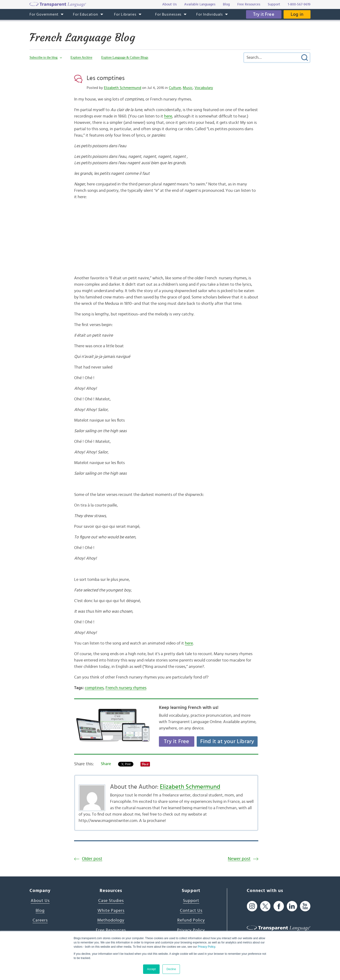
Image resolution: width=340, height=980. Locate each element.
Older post (92, 859)
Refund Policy (191, 920)
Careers (40, 920)
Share (106, 764)
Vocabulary (204, 88)
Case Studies (111, 901)
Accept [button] (151, 969)
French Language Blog (82, 38)
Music (188, 88)
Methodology (111, 920)
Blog (40, 911)
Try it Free (264, 14)
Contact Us (191, 911)
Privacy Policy (206, 947)
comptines (94, 688)
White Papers (111, 911)
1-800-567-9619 (299, 4)
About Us (40, 901)
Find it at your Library (227, 741)
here (168, 116)
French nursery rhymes (126, 688)
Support (191, 901)
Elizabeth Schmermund (123, 88)
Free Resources (111, 930)
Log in (297, 14)
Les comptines (106, 78)
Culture (175, 88)
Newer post (239, 859)
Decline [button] (171, 969)
